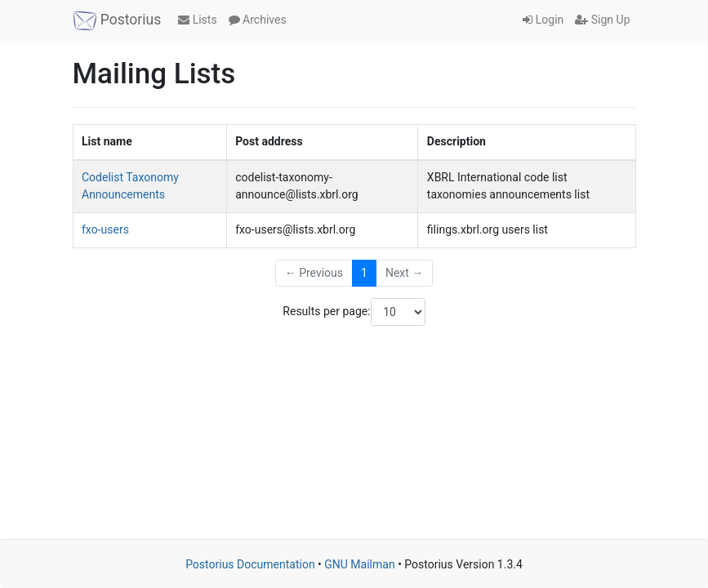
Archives (258, 20)
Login (543, 20)
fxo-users (105, 229)
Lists (197, 20)
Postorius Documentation (250, 564)
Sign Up (602, 20)
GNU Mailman (359, 564)
